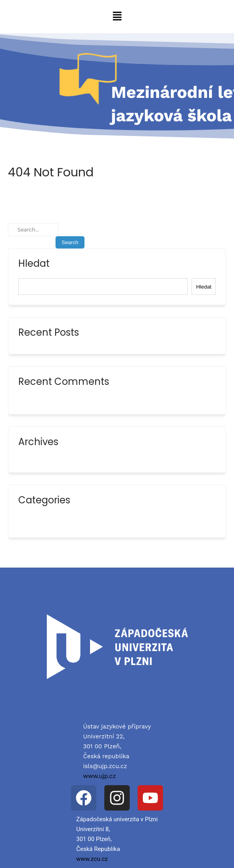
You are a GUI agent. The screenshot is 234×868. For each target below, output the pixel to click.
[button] (117, 17)
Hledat (34, 264)
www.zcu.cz (92, 859)
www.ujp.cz (99, 776)
